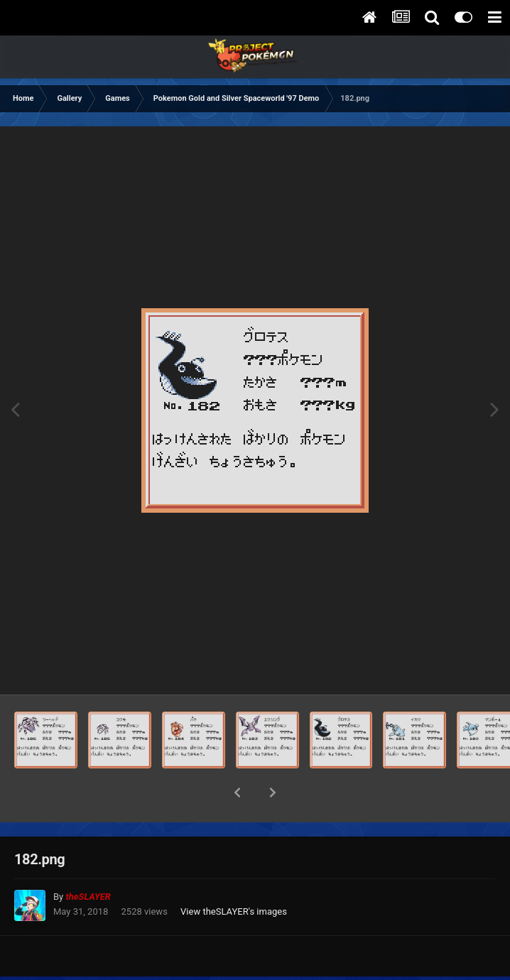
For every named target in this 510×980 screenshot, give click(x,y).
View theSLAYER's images (234, 875)
